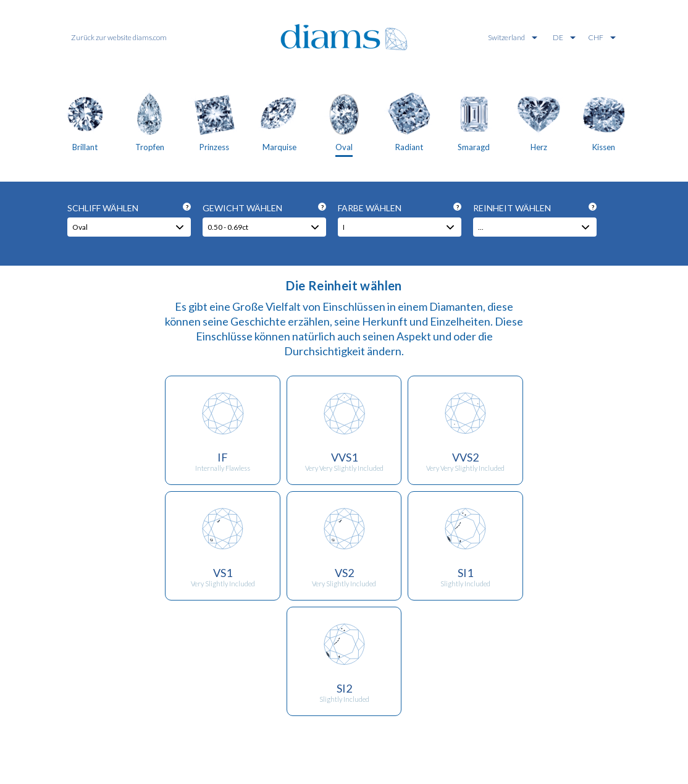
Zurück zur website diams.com (119, 37)
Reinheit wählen (535, 208)
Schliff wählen (129, 208)
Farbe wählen (400, 208)
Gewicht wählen (264, 208)
